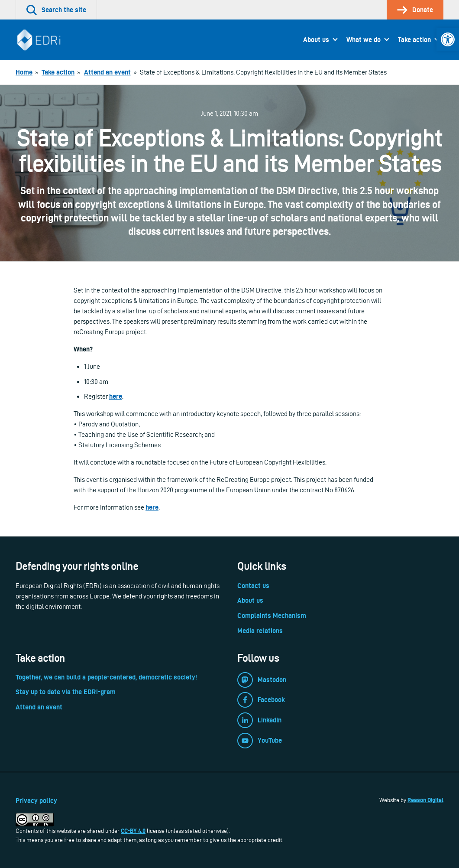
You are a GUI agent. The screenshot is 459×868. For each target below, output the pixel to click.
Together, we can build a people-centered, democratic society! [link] (106, 677)
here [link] (116, 396)
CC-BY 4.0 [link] (133, 831)
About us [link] (316, 40)
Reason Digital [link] (425, 800)
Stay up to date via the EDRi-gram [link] (66, 692)
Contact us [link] (253, 586)
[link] (448, 39)
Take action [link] (414, 40)
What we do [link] (364, 40)
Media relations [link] (260, 631)
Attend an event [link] (39, 707)
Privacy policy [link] (36, 801)
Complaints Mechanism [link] (272, 616)
